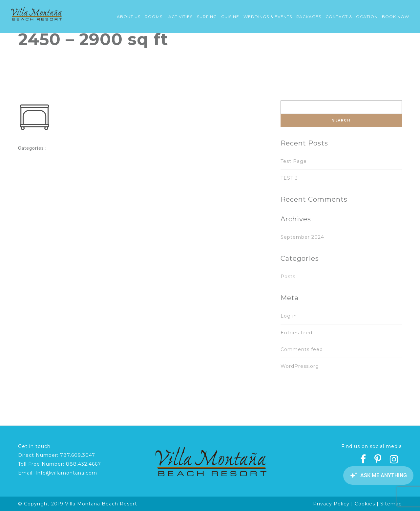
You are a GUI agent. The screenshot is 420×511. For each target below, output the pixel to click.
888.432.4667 (84, 464)
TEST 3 (289, 178)
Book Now (396, 17)
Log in (289, 316)
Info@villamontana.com (66, 473)
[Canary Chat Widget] (377, 476)
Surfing (207, 17)
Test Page (294, 161)
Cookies (365, 504)
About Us (129, 17)
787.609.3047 (78, 455)
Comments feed (302, 349)
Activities (180, 17)
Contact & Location (352, 17)
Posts (288, 277)
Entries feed (296, 333)
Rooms (154, 17)
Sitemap (391, 504)
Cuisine (230, 17)
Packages (309, 17)
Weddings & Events (268, 17)
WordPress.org (300, 366)
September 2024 (302, 237)
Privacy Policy (331, 504)
